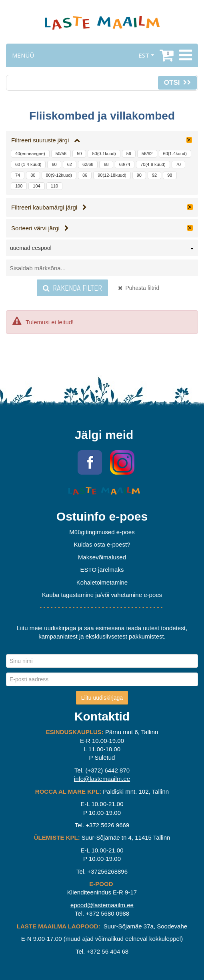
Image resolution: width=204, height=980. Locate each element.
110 (54, 186)
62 (70, 164)
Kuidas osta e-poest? (102, 544)
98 (170, 175)
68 (106, 164)
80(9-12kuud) (59, 175)
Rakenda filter (72, 288)
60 (54, 164)
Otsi (177, 83)
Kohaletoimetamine (102, 582)
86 (85, 175)
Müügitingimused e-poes (102, 532)
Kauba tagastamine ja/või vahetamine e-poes (102, 595)
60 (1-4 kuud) (28, 164)
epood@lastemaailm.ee (102, 905)
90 (139, 175)
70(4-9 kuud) (153, 164)
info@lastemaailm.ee (102, 779)
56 (129, 154)
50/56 (61, 154)
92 (154, 175)
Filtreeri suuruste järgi (46, 140)
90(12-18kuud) (112, 175)
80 (33, 175)
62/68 (88, 164)
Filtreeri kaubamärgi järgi (49, 207)
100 (19, 186)
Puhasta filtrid (139, 288)
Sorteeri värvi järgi (40, 228)
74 (18, 175)
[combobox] (102, 249)
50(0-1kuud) (104, 154)
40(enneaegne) (30, 154)
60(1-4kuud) (175, 154)
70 (178, 164)
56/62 (147, 154)
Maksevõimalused (102, 557)
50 (79, 154)
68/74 (125, 164)
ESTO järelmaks (102, 570)
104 (36, 186)
